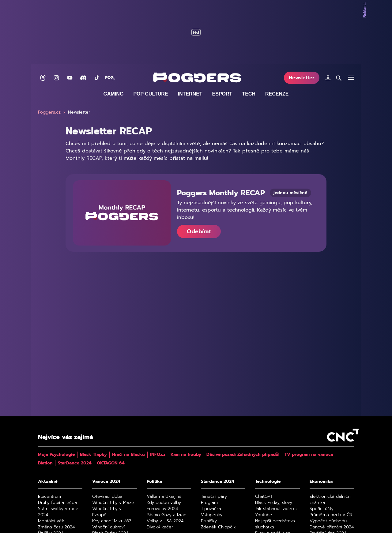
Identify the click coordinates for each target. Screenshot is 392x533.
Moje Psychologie (56, 455)
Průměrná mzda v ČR (331, 515)
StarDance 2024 (75, 463)
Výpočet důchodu (328, 521)
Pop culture (151, 94)
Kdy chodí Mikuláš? (112, 521)
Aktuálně (48, 482)
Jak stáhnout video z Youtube (276, 512)
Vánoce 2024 (106, 482)
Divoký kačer (160, 527)
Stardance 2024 (218, 482)
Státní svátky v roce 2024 (58, 512)
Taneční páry (214, 497)
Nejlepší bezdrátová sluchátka (275, 524)
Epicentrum (49, 497)
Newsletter (302, 78)
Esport (222, 94)
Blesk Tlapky (93, 455)
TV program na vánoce (309, 455)
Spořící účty (322, 509)
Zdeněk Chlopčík (218, 527)
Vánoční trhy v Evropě (107, 512)
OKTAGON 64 (111, 463)
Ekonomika (321, 482)
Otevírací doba (107, 497)
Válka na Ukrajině (164, 497)
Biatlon (45, 463)
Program (209, 503)
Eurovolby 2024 (162, 509)
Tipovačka (211, 509)
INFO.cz (158, 455)
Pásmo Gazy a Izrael (167, 515)
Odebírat (199, 231)
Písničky (209, 521)
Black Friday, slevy (274, 503)
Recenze (277, 94)
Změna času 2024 (56, 527)
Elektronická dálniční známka (330, 500)
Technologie (268, 482)
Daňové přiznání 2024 (332, 527)
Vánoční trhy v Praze (113, 503)
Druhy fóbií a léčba (57, 503)
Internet (190, 94)
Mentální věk (51, 521)
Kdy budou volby (164, 503)
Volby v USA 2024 (165, 521)
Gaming (114, 94)
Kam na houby (186, 455)
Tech (249, 94)
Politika (154, 482)
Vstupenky (212, 515)
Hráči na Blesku (128, 455)
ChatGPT (264, 497)
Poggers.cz (52, 112)
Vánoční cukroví (108, 527)
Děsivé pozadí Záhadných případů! (243, 455)
